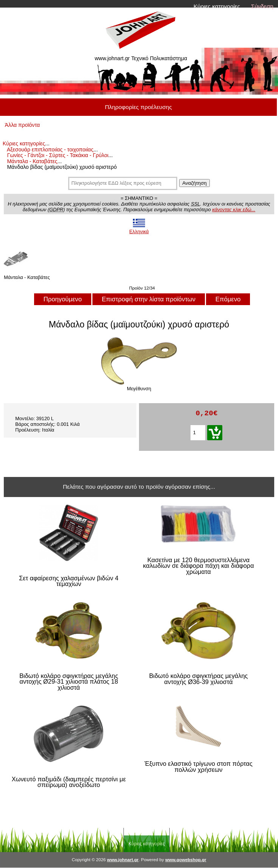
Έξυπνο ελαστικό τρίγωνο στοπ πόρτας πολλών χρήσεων (198, 767)
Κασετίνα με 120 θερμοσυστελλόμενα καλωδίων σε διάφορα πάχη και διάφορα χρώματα (199, 566)
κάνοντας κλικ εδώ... (234, 210)
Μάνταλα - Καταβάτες (32, 161)
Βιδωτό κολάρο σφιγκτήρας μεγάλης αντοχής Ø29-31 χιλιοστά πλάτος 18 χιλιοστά (69, 682)
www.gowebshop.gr (186, 860)
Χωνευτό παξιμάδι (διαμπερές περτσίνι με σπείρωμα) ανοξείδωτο (69, 782)
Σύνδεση (262, 6)
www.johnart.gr (123, 860)
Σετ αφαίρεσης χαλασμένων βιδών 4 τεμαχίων (69, 581)
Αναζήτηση (194, 183)
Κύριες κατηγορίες (217, 6)
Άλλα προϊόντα (22, 125)
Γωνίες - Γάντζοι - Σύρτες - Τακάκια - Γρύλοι (58, 155)
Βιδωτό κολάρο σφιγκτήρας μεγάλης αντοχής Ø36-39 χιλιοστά (199, 679)
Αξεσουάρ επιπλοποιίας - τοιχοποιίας (50, 150)
